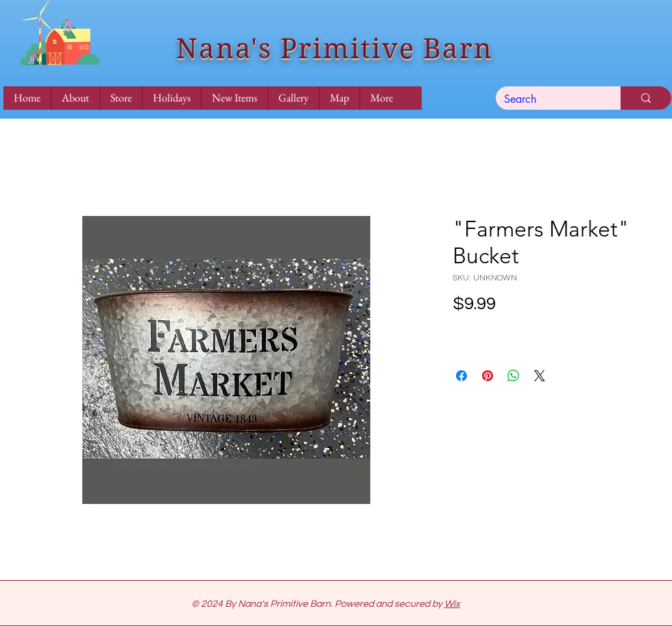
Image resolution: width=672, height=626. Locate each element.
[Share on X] (540, 376)
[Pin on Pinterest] (488, 376)
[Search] (548, 99)
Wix (452, 604)
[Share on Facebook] (461, 376)
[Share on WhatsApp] (514, 376)
